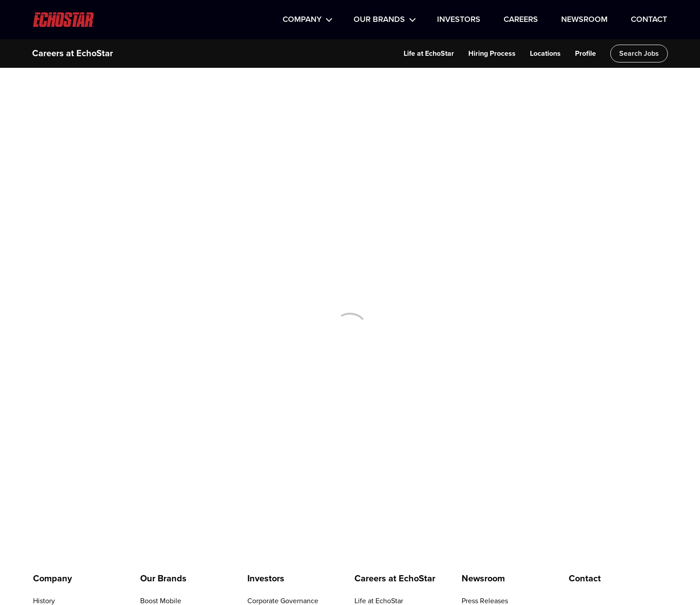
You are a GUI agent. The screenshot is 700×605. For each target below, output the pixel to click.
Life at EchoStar (429, 54)
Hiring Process (492, 54)
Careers (521, 20)
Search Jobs (639, 54)
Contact (649, 20)
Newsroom (584, 20)
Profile (585, 54)
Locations (545, 54)
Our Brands (379, 20)
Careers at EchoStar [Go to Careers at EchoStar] (395, 579)
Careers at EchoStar (73, 54)
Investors (459, 20)
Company (302, 20)
